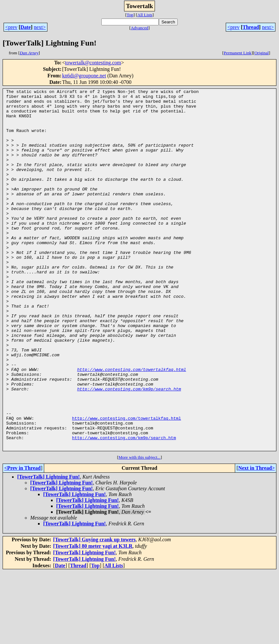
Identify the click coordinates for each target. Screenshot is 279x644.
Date (26, 27)
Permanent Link (238, 53)
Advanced (139, 28)
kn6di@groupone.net (84, 76)
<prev (11, 27)
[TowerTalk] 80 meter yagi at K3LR (93, 618)
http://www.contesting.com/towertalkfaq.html (131, 426)
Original (261, 53)
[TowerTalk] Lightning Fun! (49, 549)
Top (130, 15)
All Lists (145, 15)
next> (40, 27)
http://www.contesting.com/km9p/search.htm (129, 449)
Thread (251, 27)
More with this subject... (140, 529)
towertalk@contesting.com (93, 63)
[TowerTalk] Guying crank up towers (95, 612)
